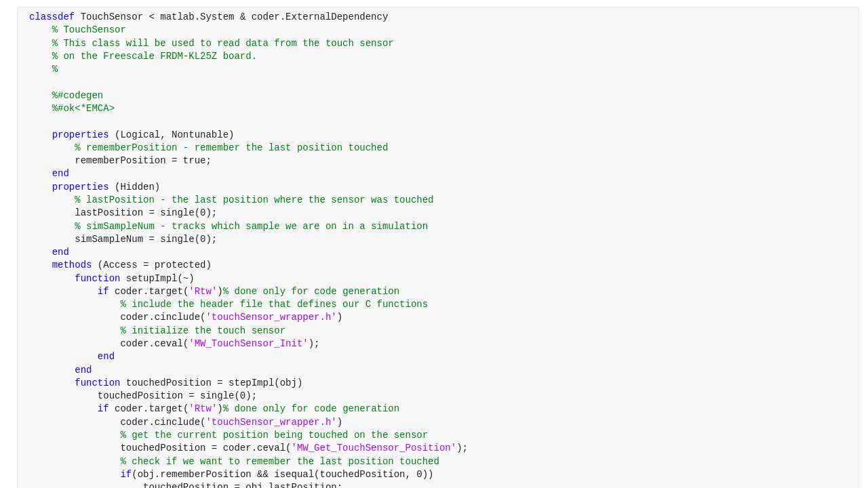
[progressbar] (475, 278)
